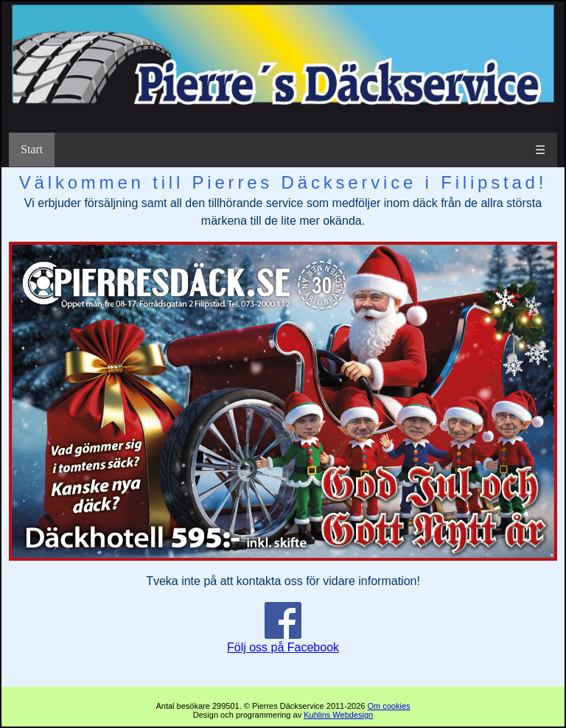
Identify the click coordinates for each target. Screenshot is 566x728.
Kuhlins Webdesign (338, 715)
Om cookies (388, 706)
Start (32, 149)
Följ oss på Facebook (283, 641)
